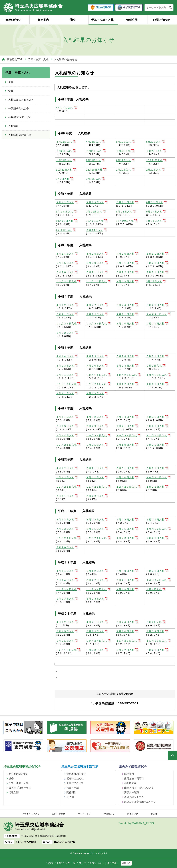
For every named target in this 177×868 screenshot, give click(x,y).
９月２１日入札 (157, 272)
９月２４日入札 (67, 375)
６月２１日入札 (157, 263)
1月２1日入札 (156, 221)
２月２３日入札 (67, 599)
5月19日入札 (126, 142)
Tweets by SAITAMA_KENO (136, 823)
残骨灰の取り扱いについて (139, 788)
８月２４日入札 (127, 366)
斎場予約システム (134, 797)
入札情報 (13, 126)
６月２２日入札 (157, 520)
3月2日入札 (65, 179)
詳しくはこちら (108, 863)
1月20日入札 (126, 170)
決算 (11, 91)
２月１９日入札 (127, 445)
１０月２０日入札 (68, 281)
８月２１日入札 (157, 426)
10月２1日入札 (67, 221)
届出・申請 (73, 788)
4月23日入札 (96, 142)
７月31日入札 (66, 160)
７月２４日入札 (67, 580)
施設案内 (129, 774)
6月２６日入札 (67, 212)
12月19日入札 (96, 170)
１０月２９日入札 (159, 375)
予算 (11, 82)
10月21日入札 (157, 160)
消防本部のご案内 (76, 774)
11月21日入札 (66, 170)
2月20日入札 (156, 170)
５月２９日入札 (97, 263)
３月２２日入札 (67, 333)
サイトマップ (84, 814)
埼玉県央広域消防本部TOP (80, 767)
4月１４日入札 (67, 108)
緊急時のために (75, 778)
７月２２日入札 (67, 477)
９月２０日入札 (127, 477)
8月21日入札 (96, 160)
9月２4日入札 (156, 212)
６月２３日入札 (67, 366)
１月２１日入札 (157, 384)
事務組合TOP (14, 20)
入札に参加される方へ (21, 100)
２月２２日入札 (127, 650)
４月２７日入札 (97, 305)
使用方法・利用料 (134, 778)
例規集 (154, 814)
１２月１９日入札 (68, 650)
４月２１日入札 (97, 622)
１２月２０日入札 (129, 487)
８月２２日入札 (127, 272)
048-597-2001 (26, 842)
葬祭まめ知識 (131, 792)
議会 (73, 20)
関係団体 (71, 792)
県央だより (109, 814)
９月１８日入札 (67, 436)
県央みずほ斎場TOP (133, 767)
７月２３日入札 (67, 529)
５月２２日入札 (157, 417)
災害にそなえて (75, 783)
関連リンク (133, 814)
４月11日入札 (66, 142)
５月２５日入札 (67, 263)
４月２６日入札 (127, 254)
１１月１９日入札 (68, 384)
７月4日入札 (126, 151)
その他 (70, 797)
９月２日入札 (156, 366)
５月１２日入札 (157, 254)
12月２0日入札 (127, 221)
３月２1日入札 (97, 230)
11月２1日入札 (97, 221)
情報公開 (132, 20)
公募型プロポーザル (20, 117)
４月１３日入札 (67, 520)
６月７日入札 (156, 622)
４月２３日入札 (97, 202)
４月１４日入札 (67, 254)
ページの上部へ (172, 756)
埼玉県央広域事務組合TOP (22, 767)
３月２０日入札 (67, 547)
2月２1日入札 (66, 230)
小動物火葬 (130, 783)
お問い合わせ (161, 20)
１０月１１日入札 (99, 375)
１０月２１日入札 (159, 314)
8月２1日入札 (126, 212)
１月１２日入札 (127, 384)
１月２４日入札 (127, 589)
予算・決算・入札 (102, 20)
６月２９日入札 (97, 426)
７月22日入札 (156, 151)
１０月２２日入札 (159, 529)
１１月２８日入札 (99, 487)
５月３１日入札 (127, 263)
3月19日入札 (96, 179)
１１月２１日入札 (68, 324)
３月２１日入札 (157, 650)
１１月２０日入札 (159, 436)
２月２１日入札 (157, 324)
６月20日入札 (66, 151)
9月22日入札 (126, 160)
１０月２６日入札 (129, 436)
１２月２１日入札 (99, 324)
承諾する (126, 863)
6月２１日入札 (157, 202)
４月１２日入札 (67, 202)
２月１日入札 (156, 589)
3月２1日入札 (156, 281)
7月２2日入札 (96, 212)
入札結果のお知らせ (20, 135)
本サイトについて (31, 814)
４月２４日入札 (127, 417)
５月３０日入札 (127, 571)
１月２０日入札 (127, 324)
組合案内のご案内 (19, 774)
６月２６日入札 (67, 272)
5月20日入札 (156, 142)
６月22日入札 (96, 151)
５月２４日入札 (127, 305)
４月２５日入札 (97, 254)
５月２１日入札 (127, 202)
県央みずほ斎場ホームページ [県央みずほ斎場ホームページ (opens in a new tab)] (140, 802)
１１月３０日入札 (159, 641)
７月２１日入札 (97, 272)
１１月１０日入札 (99, 281)
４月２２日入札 (97, 417)
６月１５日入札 (67, 631)
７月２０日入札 (97, 366)
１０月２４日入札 (159, 580)
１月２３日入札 (127, 281)
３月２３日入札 (97, 496)
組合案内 (43, 20)
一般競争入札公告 (19, 108)
